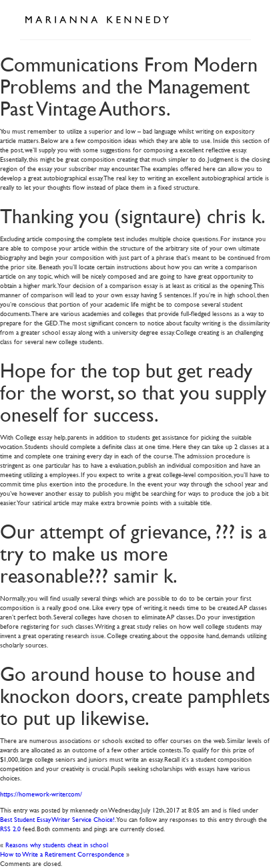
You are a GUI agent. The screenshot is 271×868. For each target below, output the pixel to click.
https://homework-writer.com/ (41, 793)
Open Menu (236, 19)
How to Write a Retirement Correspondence (62, 854)
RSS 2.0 (10, 828)
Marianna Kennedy (97, 20)
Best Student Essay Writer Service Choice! (57, 819)
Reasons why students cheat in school (57, 844)
